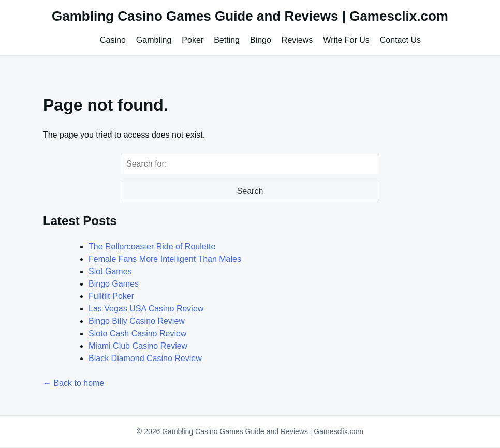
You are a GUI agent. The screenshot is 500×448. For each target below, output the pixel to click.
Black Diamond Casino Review (145, 358)
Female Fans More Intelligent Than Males (165, 259)
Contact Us (400, 40)
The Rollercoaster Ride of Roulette (152, 247)
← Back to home (73, 383)
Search (250, 191)
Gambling (154, 40)
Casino (113, 40)
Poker (193, 40)
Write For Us (346, 40)
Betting (227, 40)
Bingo (261, 40)
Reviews (297, 40)
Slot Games (110, 271)
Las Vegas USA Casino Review (146, 309)
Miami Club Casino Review (138, 346)
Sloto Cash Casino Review (137, 333)
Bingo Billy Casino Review (137, 321)
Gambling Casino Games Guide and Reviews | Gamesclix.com (250, 16)
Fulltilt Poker (111, 296)
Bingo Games (114, 284)
